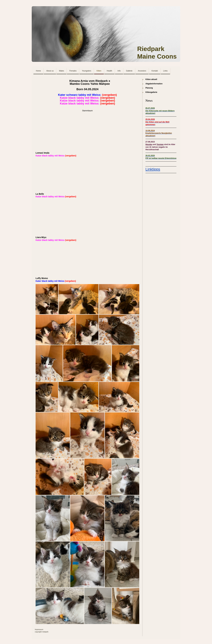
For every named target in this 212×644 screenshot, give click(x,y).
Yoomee (160, 144)
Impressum (39, 629)
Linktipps (153, 169)
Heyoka (149, 144)
